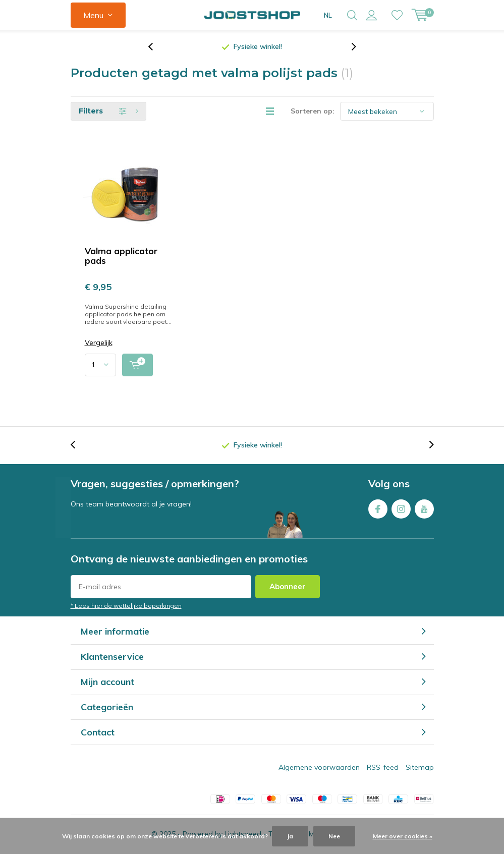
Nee (334, 836)
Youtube (424, 508)
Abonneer (288, 587)
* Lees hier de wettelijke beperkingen (126, 606)
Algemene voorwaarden (319, 768)
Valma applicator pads (121, 257)
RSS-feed (383, 768)
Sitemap (420, 768)
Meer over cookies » (403, 836)
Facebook (378, 508)
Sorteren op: (313, 112)
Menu (93, 15)
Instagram (401, 508)
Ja (290, 836)
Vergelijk (99, 344)
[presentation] (156, 48)
